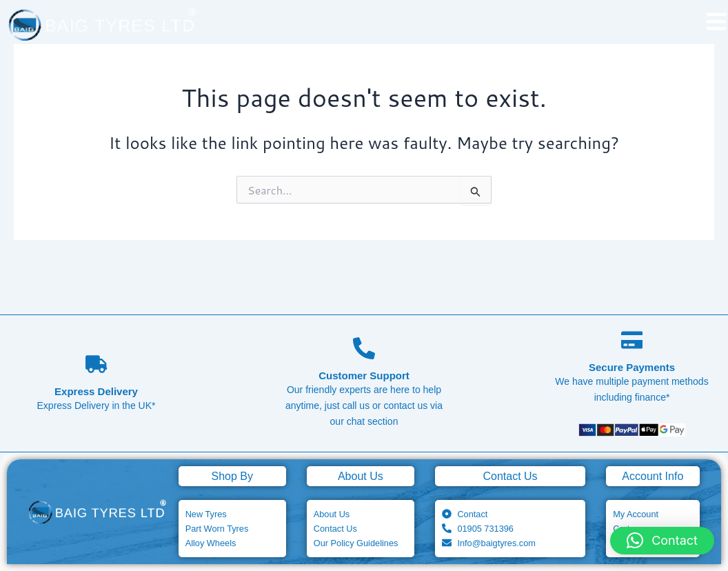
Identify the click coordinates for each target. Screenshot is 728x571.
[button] (662, 541)
